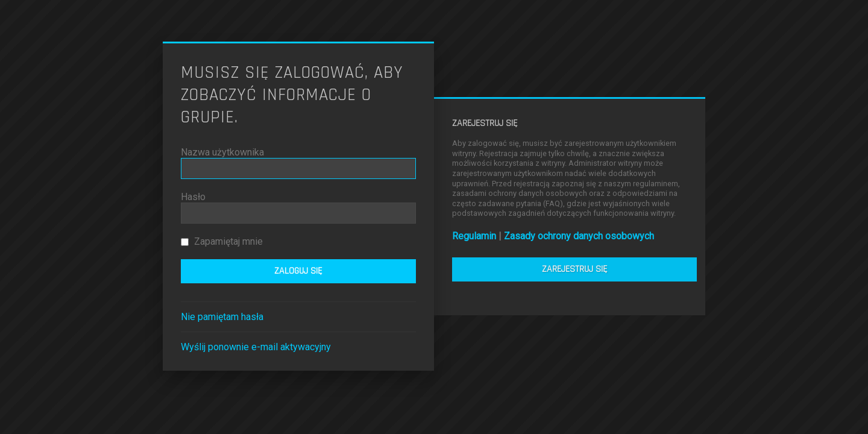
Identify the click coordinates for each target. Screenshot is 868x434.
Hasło (193, 197)
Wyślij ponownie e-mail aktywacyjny (256, 347)
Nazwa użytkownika (222, 152)
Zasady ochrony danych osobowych (579, 236)
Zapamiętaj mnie (222, 241)
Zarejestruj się (575, 269)
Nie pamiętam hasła (222, 317)
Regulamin (474, 236)
